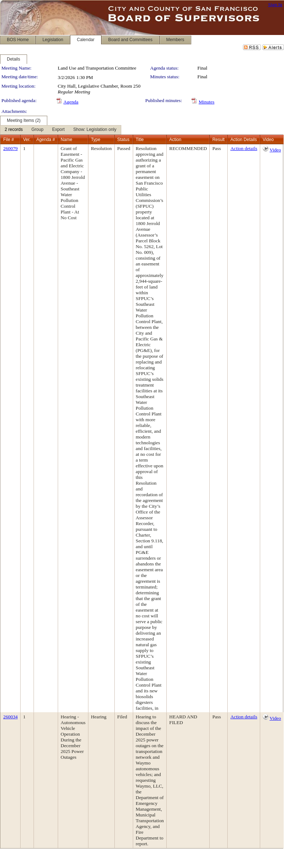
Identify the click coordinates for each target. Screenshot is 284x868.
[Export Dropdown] (58, 130)
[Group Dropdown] (37, 130)
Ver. (27, 140)
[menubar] (61, 130)
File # (8, 140)
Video (275, 150)
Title (140, 140)
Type (96, 140)
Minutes (206, 102)
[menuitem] (14, 130)
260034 (10, 717)
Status (123, 140)
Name (66, 140)
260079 (10, 148)
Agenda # (46, 140)
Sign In (275, 5)
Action (175, 140)
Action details (244, 148)
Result (218, 140)
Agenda (71, 102)
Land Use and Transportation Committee (97, 68)
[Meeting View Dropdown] (95, 130)
